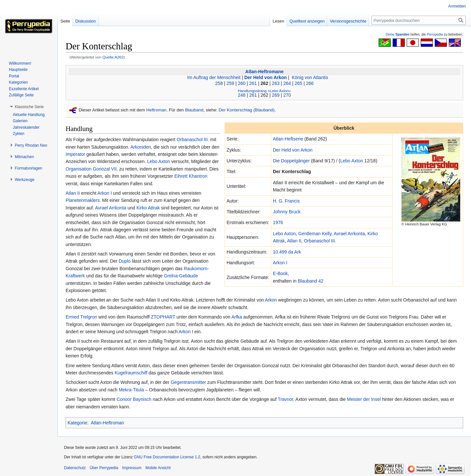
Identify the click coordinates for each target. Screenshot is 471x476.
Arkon (271, 300)
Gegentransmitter (188, 382)
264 (287, 83)
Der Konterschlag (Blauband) (247, 110)
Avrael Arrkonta (349, 234)
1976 (278, 222)
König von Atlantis (309, 77)
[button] (29, 107)
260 (242, 83)
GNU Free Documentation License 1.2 (167, 457)
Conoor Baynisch (134, 399)
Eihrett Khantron (191, 176)
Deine (398, 34)
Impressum (132, 468)
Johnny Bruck (287, 212)
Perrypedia (435, 34)
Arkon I (280, 263)
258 (219, 83)
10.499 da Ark (287, 252)
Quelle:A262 (113, 57)
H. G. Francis (286, 201)
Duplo (125, 261)
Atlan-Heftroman (107, 423)
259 (230, 83)
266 (310, 83)
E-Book (280, 273)
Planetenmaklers (83, 200)
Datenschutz (75, 468)
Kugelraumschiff (131, 373)
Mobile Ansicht (158, 468)
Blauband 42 (311, 281)
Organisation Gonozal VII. (92, 169)
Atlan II (294, 241)
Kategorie (77, 423)
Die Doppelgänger (291, 161)
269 (276, 95)
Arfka (237, 317)
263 (276, 83)
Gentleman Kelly (315, 234)
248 (242, 95)
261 (253, 83)
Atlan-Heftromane (264, 72)
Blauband (194, 110)
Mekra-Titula (131, 390)
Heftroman (156, 110)
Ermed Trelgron (81, 317)
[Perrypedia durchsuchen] (419, 20)
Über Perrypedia (104, 468)
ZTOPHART (163, 317)
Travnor (285, 399)
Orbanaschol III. (320, 241)
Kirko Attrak (148, 208)
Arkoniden (141, 147)
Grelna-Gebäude (181, 276)
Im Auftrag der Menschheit (214, 77)
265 (298, 83)
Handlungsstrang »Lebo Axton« (265, 91)
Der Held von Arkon (265, 77)
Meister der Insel (364, 399)
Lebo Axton (352, 161)
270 (287, 95)
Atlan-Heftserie (288, 139)
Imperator (75, 154)
